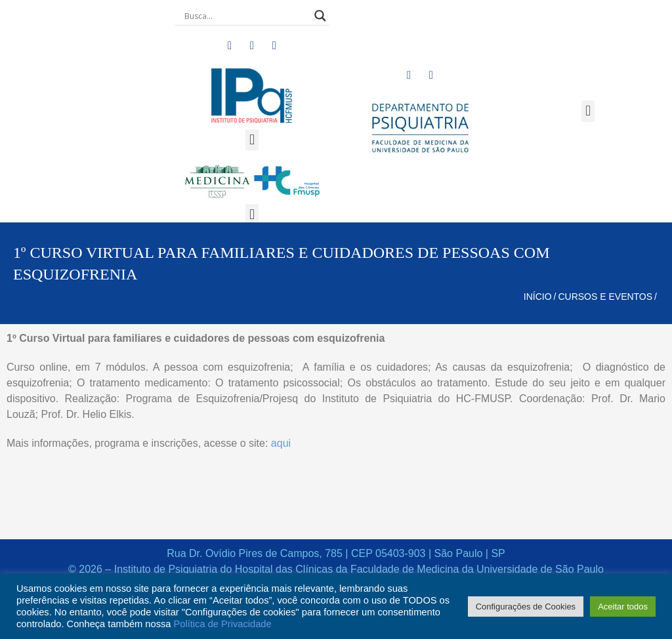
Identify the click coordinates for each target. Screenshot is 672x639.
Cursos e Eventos (605, 297)
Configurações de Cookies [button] (526, 607)
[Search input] (246, 16)
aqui (281, 443)
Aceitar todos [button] (623, 607)
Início (538, 297)
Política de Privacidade (223, 624)
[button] (252, 140)
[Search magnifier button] (320, 16)
